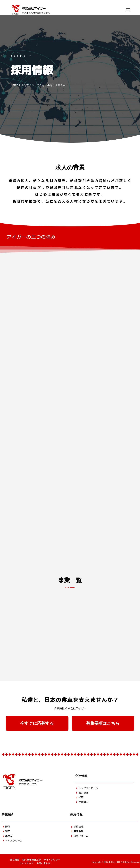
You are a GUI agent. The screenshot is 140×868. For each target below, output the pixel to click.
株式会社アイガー (31, 780)
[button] (37, 723)
